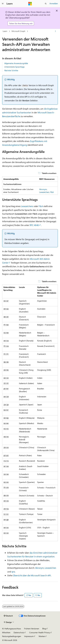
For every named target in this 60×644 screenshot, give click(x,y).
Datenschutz (19, 632)
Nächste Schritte (11, 70)
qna (13, 572)
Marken (42, 636)
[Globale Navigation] (3, 4)
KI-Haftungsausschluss (12, 629)
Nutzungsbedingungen (12, 636)
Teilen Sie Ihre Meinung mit (21, 23)
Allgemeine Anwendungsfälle (16, 63)
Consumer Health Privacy (40, 632)
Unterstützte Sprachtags (14, 67)
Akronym (43, 189)
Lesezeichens (27, 206)
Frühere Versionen (32, 629)
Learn (5, 31)
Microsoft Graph (18, 31)
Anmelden (54, 3)
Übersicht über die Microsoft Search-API (32, 575)
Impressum (29, 636)
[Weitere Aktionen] (55, 31)
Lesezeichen (44, 192)
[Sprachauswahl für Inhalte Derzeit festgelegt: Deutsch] (8, 616)
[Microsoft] (30, 4)
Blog (44, 629)
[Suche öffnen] (46, 4)
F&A (52, 192)
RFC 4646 (34, 225)
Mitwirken (6, 632)
